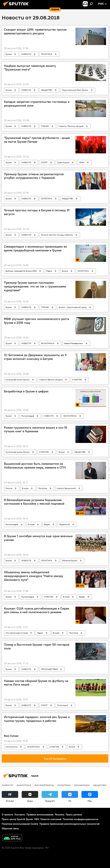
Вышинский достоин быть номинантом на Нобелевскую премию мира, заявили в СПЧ (35, 466)
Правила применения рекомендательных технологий (70, 824)
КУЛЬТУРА (77, 380)
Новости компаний (51, 819)
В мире (25, 488)
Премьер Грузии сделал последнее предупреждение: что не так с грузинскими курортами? (35, 286)
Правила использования (40, 815)
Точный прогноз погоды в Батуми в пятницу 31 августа (37, 212)
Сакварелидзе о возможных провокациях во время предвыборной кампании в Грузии (35, 248)
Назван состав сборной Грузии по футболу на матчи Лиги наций (36, 683)
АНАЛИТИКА (34, 747)
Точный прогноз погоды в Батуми (57, 235)
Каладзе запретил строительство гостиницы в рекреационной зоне (37, 104)
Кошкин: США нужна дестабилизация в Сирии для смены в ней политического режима (37, 610)
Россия (9, 488)
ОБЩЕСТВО (47, 90)
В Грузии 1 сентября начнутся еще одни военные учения (38, 538)
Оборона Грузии (70, 560)
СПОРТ (44, 162)
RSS (37, 819)
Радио (49, 271)
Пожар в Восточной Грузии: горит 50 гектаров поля (37, 647)
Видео (47, 524)
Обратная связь (10, 828)
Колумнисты (12, 747)
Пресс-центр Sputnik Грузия (17, 819)
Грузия (9, 54)
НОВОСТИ (26, 54)
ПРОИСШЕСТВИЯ (49, 669)
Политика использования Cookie (20, 824)
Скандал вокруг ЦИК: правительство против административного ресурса (35, 31)
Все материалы (44, 785)
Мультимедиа (28, 416)
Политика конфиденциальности (80, 819)
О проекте (7, 815)
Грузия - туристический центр (73, 307)
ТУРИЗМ (45, 126)
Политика (43, 488)
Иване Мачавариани (73, 343)
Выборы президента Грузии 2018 (21, 271)
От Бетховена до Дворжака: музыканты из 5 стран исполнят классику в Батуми (35, 357)
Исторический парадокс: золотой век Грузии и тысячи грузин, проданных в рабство (37, 719)
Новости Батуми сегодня (51, 380)
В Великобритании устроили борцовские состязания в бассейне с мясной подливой (34, 502)
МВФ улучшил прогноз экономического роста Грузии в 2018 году (37, 321)
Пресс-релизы (74, 815)
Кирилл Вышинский (66, 488)
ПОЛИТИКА (47, 54)
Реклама (60, 815)
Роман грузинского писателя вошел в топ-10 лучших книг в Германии (36, 430)
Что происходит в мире (17, 633)
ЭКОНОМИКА (48, 343)
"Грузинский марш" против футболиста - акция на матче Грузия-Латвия (37, 140)
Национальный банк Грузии (75, 90)
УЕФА (82, 162)
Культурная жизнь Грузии (18, 380)
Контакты (20, 815)
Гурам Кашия (63, 162)
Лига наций (63, 705)
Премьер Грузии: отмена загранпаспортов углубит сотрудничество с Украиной (34, 176)
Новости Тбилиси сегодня (71, 126)
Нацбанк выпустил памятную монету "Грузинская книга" (30, 68)
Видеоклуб (65, 524)
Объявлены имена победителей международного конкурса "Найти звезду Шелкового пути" (34, 576)
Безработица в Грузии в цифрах (26, 391)
